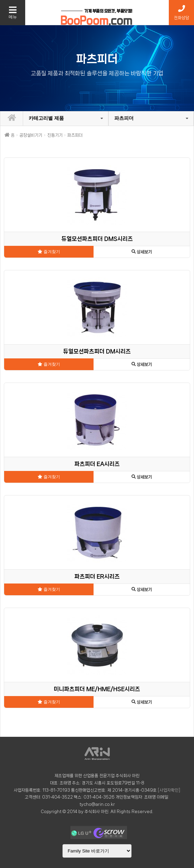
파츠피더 (124, 118)
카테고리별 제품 (46, 118)
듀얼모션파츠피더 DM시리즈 (97, 351)
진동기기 (55, 135)
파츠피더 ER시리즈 (97, 576)
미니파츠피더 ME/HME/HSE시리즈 (97, 689)
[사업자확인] (169, 790)
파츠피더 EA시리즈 (97, 464)
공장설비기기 (31, 135)
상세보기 (142, 252)
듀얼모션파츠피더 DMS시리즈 (97, 239)
